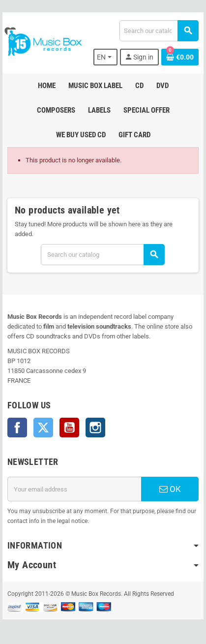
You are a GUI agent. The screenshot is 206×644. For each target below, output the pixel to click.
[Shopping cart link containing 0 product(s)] (180, 57)
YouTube (69, 428)
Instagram (95, 428)
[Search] (159, 31)
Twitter (43, 428)
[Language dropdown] (105, 57)
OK (170, 489)
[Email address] (74, 489)
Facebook (17, 428)
